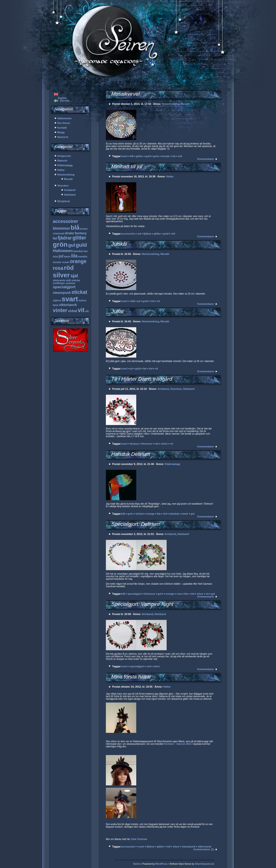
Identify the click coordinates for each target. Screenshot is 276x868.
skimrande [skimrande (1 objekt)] (59, 280)
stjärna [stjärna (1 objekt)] (57, 300)
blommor (147, 444)
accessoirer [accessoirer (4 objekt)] (65, 221)
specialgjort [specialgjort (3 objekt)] (64, 287)
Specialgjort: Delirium (136, 524)
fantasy (134, 444)
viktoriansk (204, 847)
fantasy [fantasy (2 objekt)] (81, 233)
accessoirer (129, 234)
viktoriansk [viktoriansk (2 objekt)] (68, 305)
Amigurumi (64, 156)
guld (148, 156)
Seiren (137, 864)
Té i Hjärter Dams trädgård (142, 379)
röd (180, 156)
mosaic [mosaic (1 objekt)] (57, 262)
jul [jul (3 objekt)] (61, 256)
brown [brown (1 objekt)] (84, 229)
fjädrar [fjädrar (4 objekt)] (65, 238)
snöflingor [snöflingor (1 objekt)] (59, 283)
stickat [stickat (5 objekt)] (79, 292)
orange (150, 514)
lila (159, 514)
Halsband (70, 195)
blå (132, 156)
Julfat (117, 311)
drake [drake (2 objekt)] (70, 233)
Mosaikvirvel (125, 94)
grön (156, 156)
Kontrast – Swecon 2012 (178, 744)
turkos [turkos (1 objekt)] (83, 300)
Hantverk (63, 137)
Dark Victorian (139, 839)
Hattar (61, 170)
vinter (185, 514)
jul (140, 234)
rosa (179, 594)
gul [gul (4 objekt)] (72, 245)
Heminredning (66, 175)
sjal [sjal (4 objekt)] (74, 276)
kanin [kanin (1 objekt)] (67, 257)
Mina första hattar (131, 677)
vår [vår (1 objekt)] (87, 311)
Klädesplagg (65, 165)
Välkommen (65, 118)
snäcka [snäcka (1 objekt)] (76, 280)
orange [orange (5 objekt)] (78, 261)
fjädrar (147, 234)
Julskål (119, 244)
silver (164, 444)
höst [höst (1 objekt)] (56, 257)
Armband (70, 190)
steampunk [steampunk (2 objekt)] (62, 293)
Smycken (63, 186)
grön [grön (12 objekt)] (60, 244)
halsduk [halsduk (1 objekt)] (78, 251)
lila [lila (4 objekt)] (74, 256)
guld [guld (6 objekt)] (81, 245)
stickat (140, 514)
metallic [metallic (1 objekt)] (83, 257)
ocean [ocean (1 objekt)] (66, 262)
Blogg (61, 132)
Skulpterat (64, 201)
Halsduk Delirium (131, 454)
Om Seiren (64, 123)
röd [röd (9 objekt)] (69, 268)
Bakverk (62, 161)
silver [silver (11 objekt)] (61, 275)
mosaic (166, 156)
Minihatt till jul (127, 167)
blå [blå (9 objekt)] (75, 228)
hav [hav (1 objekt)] (86, 251)
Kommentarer (206, 159)
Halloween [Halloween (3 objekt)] (63, 251)
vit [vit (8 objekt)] (81, 310)
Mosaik (68, 179)
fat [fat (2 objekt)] (55, 238)
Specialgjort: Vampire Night (142, 604)
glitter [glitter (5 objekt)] (79, 238)
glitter (140, 156)
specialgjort (135, 594)
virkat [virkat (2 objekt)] (73, 311)
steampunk (189, 847)
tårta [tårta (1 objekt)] (56, 305)
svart (125, 156)
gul (193, 514)
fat (174, 156)
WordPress (162, 864)
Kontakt (62, 128)
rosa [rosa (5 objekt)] (58, 268)
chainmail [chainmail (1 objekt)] (59, 233)
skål (132, 301)
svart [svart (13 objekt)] (70, 299)
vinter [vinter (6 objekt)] (60, 310)
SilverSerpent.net (204, 864)
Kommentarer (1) (204, 849)
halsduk (174, 514)
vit (158, 301)
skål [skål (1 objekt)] (68, 280)
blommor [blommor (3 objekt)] (61, 228)
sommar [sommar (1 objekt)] (70, 283)
